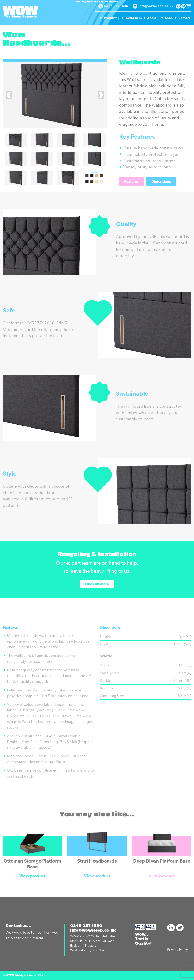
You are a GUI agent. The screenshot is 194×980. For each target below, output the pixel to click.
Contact (184, 18)
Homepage (94, 18)
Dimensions (161, 182)
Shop (169, 18)
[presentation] (9, 95)
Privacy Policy (178, 950)
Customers (134, 18)
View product (32, 876)
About (154, 18)
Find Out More (97, 584)
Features (131, 182)
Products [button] (113, 18)
